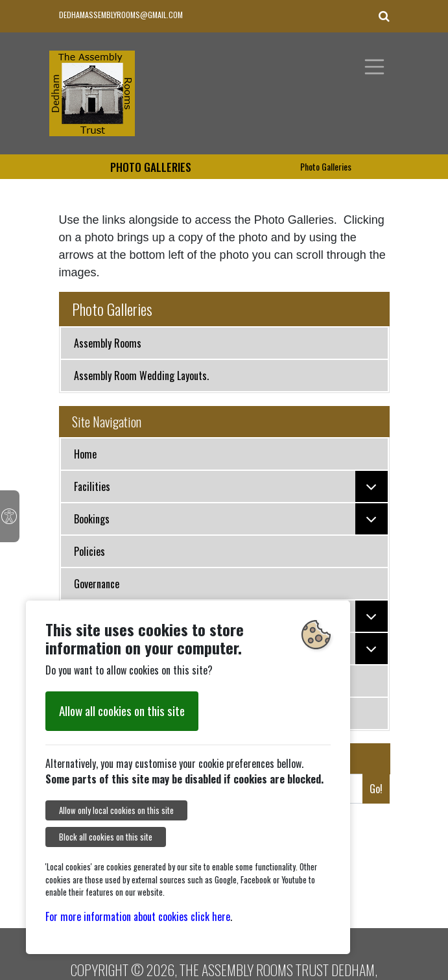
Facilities (231, 486)
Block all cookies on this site (106, 837)
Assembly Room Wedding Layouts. (141, 376)
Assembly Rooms (108, 343)
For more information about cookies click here (138, 916)
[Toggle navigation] (375, 67)
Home (85, 454)
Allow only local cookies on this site (116, 810)
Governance (97, 584)
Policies (89, 551)
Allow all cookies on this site (122, 711)
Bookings (231, 519)
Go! (376, 789)
